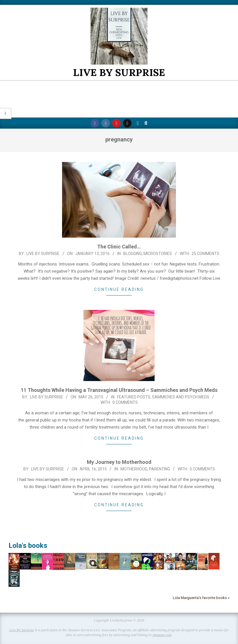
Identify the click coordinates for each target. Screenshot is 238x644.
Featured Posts (134, 397)
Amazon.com (162, 635)
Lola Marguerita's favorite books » (201, 598)
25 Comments (205, 254)
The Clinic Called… (119, 247)
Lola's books (28, 546)
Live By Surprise (22, 630)
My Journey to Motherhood (119, 462)
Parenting (159, 469)
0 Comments (125, 402)
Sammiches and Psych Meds (181, 397)
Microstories (158, 254)
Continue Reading (119, 289)
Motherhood (134, 469)
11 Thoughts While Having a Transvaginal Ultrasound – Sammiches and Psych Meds (119, 390)
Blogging (133, 254)
